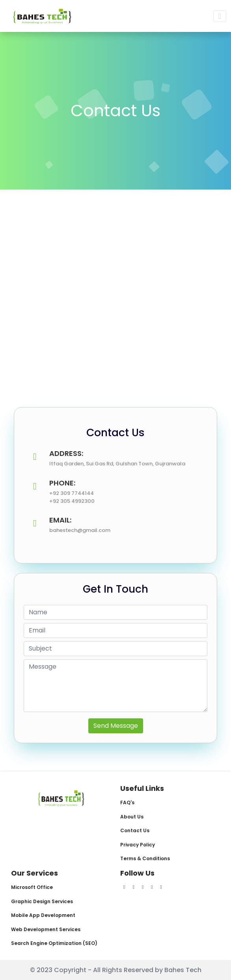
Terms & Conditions (145, 858)
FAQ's (127, 802)
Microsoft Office (32, 887)
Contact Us (135, 830)
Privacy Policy (138, 845)
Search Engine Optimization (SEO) (54, 943)
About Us (132, 817)
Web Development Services (46, 929)
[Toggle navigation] (220, 16)
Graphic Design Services (42, 901)
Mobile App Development (43, 915)
